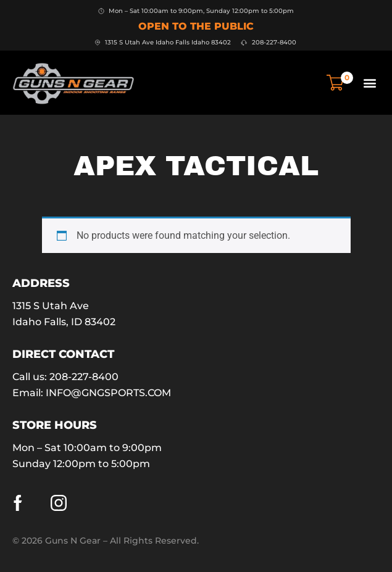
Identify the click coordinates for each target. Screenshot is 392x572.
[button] (369, 82)
